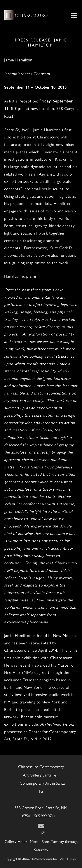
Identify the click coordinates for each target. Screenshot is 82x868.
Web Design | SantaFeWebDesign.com (52, 859)
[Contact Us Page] (41, 826)
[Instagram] (43, 833)
